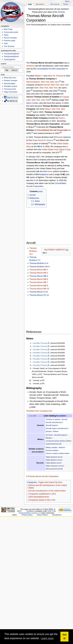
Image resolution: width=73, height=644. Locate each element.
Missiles (49, 438)
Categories (32, 482)
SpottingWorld (9, 59)
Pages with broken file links (50, 482)
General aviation (52, 450)
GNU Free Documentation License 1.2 (37, 512)
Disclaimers (57, 515)
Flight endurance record (55, 466)
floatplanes (44, 174)
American (31, 66)
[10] (49, 143)
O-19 (36, 180)
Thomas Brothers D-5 (33, 251)
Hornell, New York (51, 85)
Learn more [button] (47, 638)
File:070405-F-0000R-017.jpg (56, 250)
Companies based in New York (42, 500)
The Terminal (9, 46)
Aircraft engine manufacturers (57, 428)
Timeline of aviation (53, 419)
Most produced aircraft (54, 469)
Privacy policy (27, 515)
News (6, 35)
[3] (59, 90)
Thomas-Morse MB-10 (39, 289)
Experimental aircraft (54, 444)
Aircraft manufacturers (54, 422)
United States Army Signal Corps (56, 150)
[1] (60, 81)
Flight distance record (54, 460)
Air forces (49, 435)
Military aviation (52, 447)
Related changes (11, 80)
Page (30, 4)
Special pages (9, 83)
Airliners (62, 447)
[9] (54, 140)
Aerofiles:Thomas (40, 343)
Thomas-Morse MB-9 (39, 286)
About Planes (42, 515)
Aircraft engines (52, 425)
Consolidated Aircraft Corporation (51, 69)
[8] (61, 133)
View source (55, 4)
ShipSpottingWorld (11, 56)
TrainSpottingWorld (11, 54)
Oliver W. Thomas (55, 76)
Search (4, 64)
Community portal (11, 32)
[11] (61, 152)
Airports (49, 431)
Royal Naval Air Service (43, 140)
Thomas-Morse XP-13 (39, 295)
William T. (39, 76)
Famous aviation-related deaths (58, 453)
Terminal (61, 12)
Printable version (11, 86)
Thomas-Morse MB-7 (39, 282)
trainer (50, 171)
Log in (67, 1)
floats (29, 144)
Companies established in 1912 (42, 494)
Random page (9, 41)
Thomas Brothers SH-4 (40, 267)
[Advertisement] (42, 44)
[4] (50, 99)
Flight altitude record (54, 463)
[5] (32, 111)
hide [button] (40, 191)
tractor (60, 137)
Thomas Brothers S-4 (39, 263)
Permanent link (10, 89)
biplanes (67, 137)
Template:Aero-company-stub (39, 411)
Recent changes (10, 38)
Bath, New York (41, 88)
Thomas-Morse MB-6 (39, 279)
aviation (62, 416)
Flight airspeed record (54, 457)
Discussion (40, 4)
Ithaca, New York (53, 109)
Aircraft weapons (61, 435)
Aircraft (64, 419)
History (66, 4)
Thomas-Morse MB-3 (39, 276)
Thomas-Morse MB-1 (39, 270)
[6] (35, 126)
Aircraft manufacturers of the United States (47, 491)
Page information (11, 92)
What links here (10, 78)
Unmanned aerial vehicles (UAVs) (59, 441)
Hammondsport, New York (38, 82)
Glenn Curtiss (32, 103)
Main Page (8, 29)
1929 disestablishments (39, 497)
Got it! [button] (65, 637)
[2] (31, 90)
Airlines (56, 431)
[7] (32, 133)
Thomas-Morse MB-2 (39, 273)
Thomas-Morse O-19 (39, 292)
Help (6, 43)
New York (54, 82)
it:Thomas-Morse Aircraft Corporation (42, 476)
